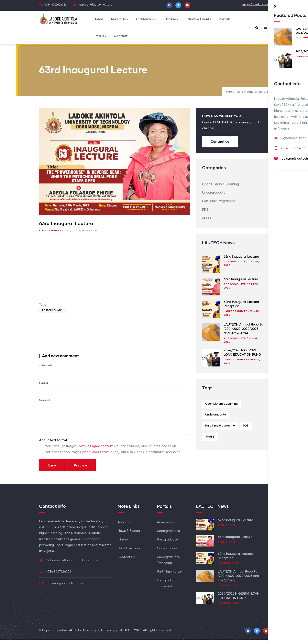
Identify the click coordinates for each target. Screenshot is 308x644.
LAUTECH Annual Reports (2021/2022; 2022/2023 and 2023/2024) (243, 333)
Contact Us (126, 562)
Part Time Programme (219, 206)
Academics (148, 20)
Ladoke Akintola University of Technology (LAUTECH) (95, 635)
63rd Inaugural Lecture (241, 284)
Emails (100, 39)
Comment (45, 405)
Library (123, 544)
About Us (121, 20)
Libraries (175, 20)
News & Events (204, 20)
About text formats (54, 445)
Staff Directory (129, 553)
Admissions (166, 527)
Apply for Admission (256, 5)
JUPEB (207, 223)
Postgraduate (50, 235)
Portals (230, 20)
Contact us (220, 146)
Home (99, 20)
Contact (122, 39)
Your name (46, 370)
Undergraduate (214, 197)
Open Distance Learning (220, 189)
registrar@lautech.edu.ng (62, 588)
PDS (205, 214)
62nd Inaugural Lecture (241, 261)
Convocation (167, 553)
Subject (44, 388)
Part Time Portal (169, 576)
